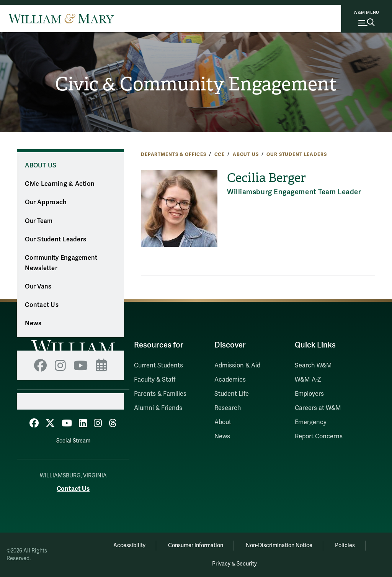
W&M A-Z (308, 380)
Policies (345, 545)
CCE (220, 154)
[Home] (61, 18)
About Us (246, 154)
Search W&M (313, 366)
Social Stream (73, 441)
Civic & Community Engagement (196, 84)
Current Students (158, 366)
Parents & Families (160, 394)
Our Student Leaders (296, 154)
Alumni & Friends (158, 408)
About (223, 422)
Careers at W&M (318, 408)
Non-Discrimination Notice (279, 545)
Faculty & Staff (155, 380)
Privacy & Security (234, 564)
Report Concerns (319, 436)
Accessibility (129, 545)
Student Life (232, 394)
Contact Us (42, 305)
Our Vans (38, 287)
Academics (230, 380)
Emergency (311, 422)
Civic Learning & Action (60, 184)
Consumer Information (196, 545)
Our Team (39, 221)
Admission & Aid (237, 366)
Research (228, 408)
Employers (309, 394)
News (33, 323)
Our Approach (46, 202)
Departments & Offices (174, 154)
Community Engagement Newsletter (61, 263)
